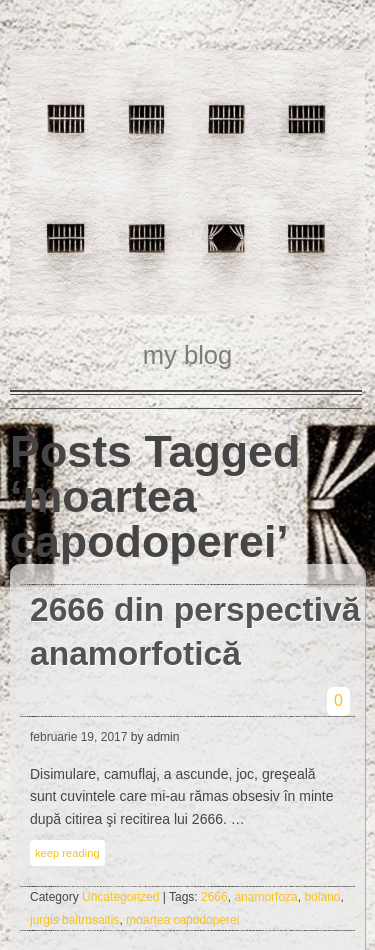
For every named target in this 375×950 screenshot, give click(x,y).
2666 (214, 897)
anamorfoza (265, 897)
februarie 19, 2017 (78, 737)
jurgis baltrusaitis (74, 920)
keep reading (67, 853)
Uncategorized (120, 897)
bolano (322, 897)
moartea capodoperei (182, 920)
